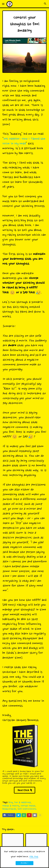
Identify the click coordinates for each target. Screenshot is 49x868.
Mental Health (28, 806)
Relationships (9, 809)
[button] (3, 4)
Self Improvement (27, 809)
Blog (11, 803)
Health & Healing (11, 806)
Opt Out (34, 857)
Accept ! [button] (24, 863)
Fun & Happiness (23, 803)
